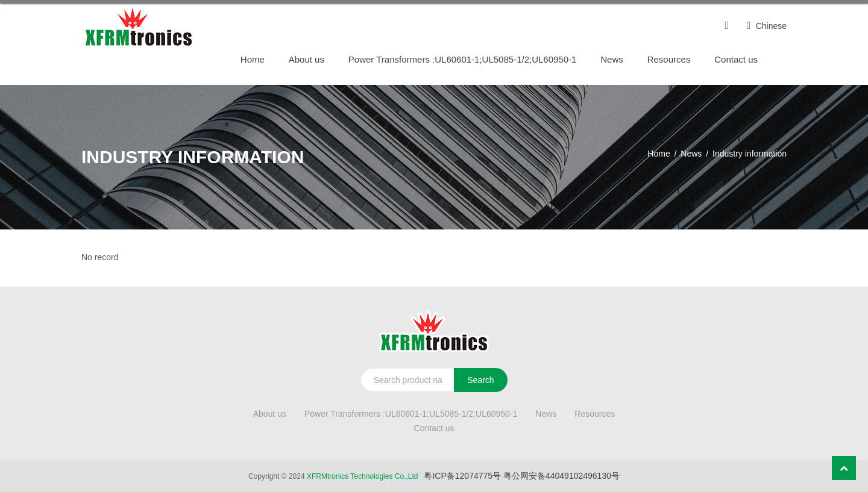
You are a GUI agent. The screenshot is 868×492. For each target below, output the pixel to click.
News (612, 59)
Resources (669, 59)
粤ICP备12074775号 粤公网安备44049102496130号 (522, 476)
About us (307, 59)
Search (480, 380)
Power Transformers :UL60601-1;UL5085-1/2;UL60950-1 (463, 59)
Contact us (736, 59)
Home (253, 59)
